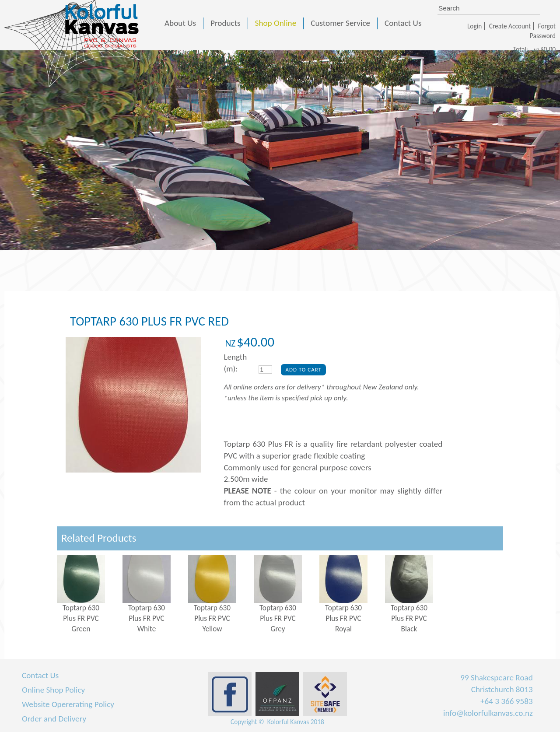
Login (474, 26)
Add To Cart (303, 370)
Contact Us (40, 675)
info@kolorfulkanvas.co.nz (488, 713)
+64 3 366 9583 (507, 701)
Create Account (510, 26)
